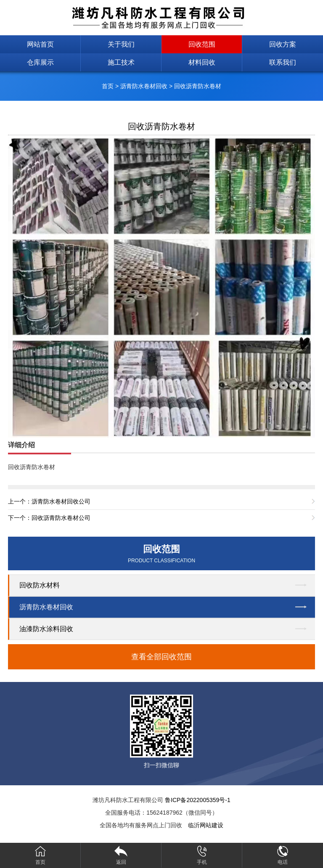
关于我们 (121, 44)
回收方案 (283, 44)
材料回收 (202, 62)
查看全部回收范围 (161, 657)
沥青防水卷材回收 (144, 86)
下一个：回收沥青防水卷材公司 (49, 518)
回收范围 (202, 44)
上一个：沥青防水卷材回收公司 (49, 501)
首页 (108, 86)
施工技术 (121, 62)
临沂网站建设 (206, 825)
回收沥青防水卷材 (198, 86)
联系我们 (283, 62)
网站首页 (40, 44)
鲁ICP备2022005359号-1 (198, 800)
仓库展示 (40, 62)
